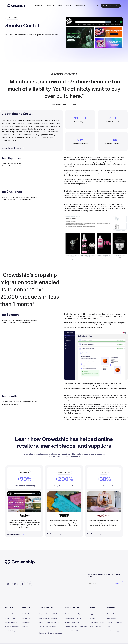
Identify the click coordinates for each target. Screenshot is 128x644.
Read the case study (14, 534)
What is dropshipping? (114, 622)
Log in (96, 6)
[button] (38, 6)
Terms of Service (11, 614)
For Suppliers (27, 618)
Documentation (112, 614)
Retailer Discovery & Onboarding (76, 627)
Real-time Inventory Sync (48, 618)
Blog (108, 627)
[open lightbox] (96, 238)
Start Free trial (111, 6)
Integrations (26, 622)
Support (92, 614)
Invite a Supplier (95, 627)
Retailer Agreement (12, 622)
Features (68, 6)
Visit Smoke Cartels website (12, 148)
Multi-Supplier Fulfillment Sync (50, 622)
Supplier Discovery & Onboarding (51, 614)
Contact (92, 618)
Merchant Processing (97, 622)
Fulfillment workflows (72, 622)
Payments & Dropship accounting (51, 633)
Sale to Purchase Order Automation (48, 628)
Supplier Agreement (12, 627)
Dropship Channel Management (75, 631)
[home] (17, 6)
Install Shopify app (113, 631)
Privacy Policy (10, 618)
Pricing (59, 6)
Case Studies (111, 618)
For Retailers (27, 614)
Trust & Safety (10, 631)
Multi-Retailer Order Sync (73, 614)
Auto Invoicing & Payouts (73, 618)
